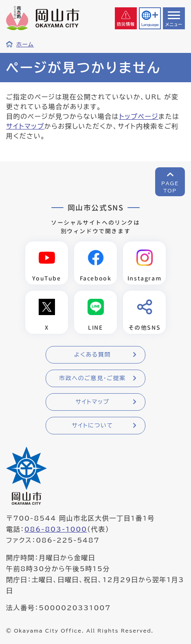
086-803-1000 (56, 529)
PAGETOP (170, 187)
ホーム (25, 44)
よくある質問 (92, 355)
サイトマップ (25, 126)
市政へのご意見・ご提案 (92, 378)
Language (150, 25)
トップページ (139, 116)
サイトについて (92, 425)
